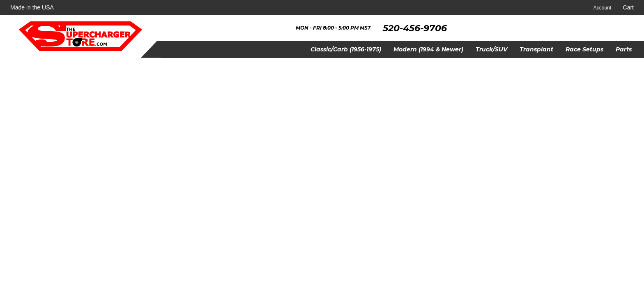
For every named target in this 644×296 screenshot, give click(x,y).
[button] (346, 50)
